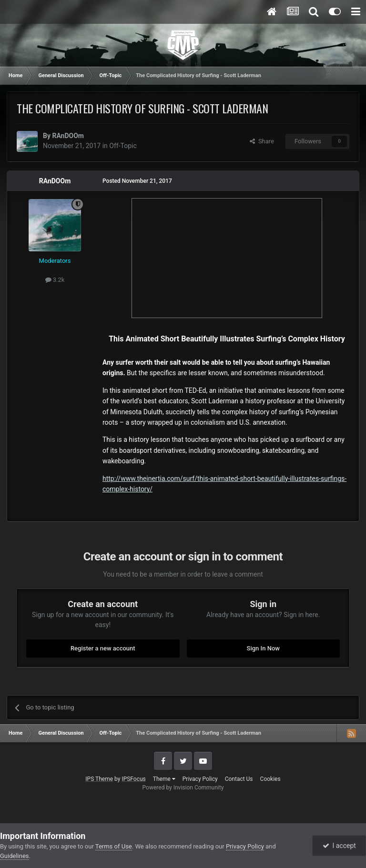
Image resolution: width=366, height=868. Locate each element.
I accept (339, 846)
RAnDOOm (68, 136)
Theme (164, 779)
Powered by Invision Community (183, 788)
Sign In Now (263, 648)
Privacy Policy (200, 779)
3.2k (55, 280)
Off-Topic (123, 146)
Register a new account (103, 648)
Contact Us (239, 779)
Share (262, 141)
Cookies (270, 779)
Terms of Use (114, 846)
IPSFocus (133, 779)
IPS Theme (99, 779)
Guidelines (15, 856)
